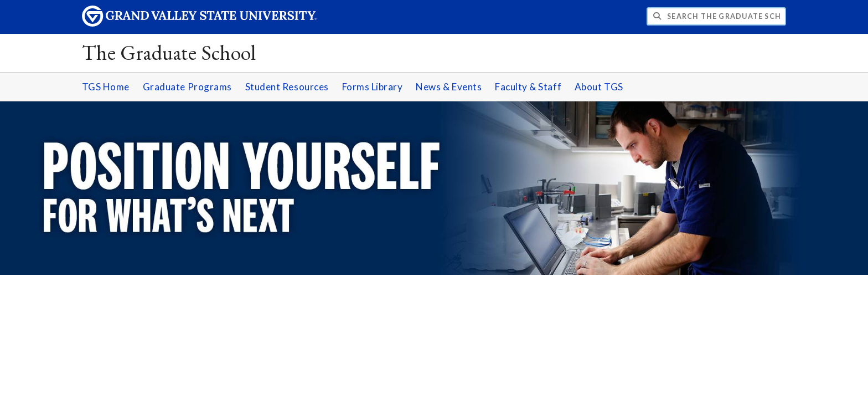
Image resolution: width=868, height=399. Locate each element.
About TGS (599, 87)
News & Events (449, 87)
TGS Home (106, 87)
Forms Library (373, 87)
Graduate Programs (187, 87)
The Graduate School (169, 52)
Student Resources (287, 87)
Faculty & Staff (528, 87)
